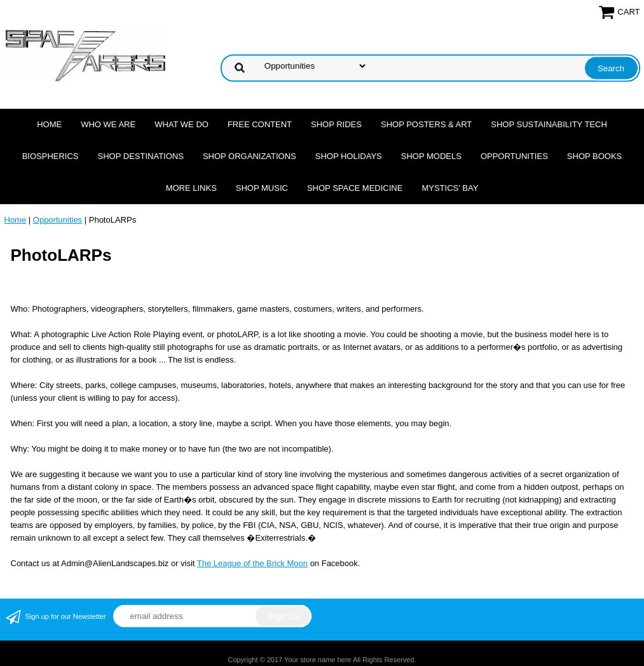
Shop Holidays (349, 156)
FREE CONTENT (260, 124)
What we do (182, 124)
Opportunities (514, 156)
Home (49, 124)
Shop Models (431, 156)
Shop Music (262, 188)
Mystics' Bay (450, 188)
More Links (191, 188)
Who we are (108, 124)
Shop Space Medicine (355, 188)
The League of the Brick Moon (252, 563)
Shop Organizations (250, 156)
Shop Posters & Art (426, 124)
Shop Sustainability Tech (549, 124)
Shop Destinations (141, 156)
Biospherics (51, 156)
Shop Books (594, 156)
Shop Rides (336, 124)
